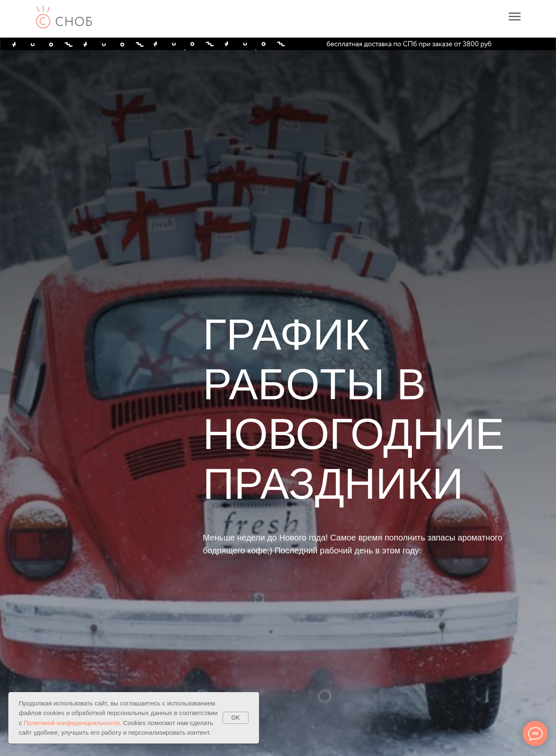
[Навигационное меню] (515, 17)
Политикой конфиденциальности (72, 723)
